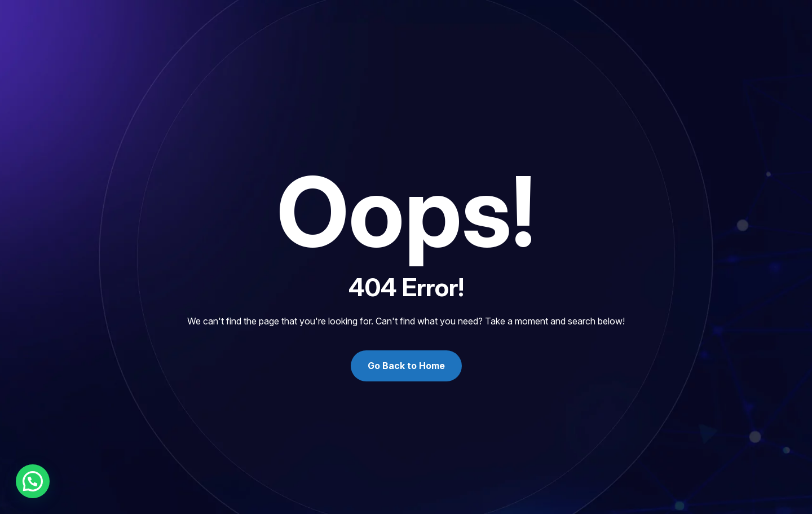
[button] (33, 481)
